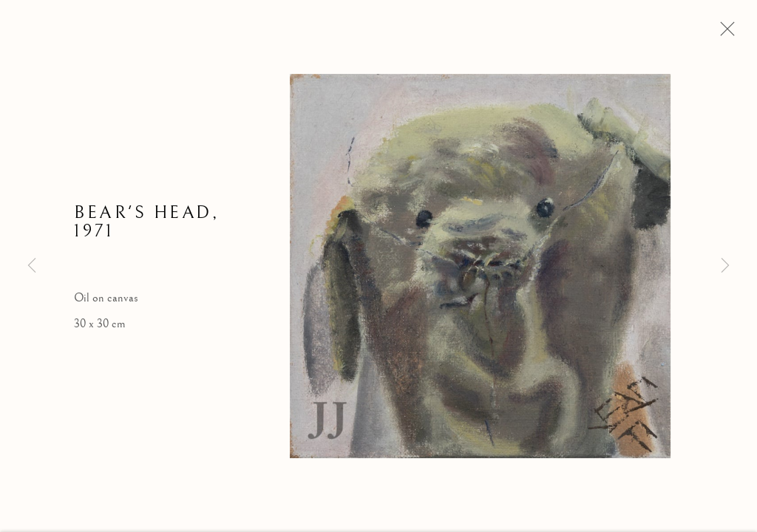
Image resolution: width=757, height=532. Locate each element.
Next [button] (725, 266)
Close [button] (724, 33)
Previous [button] (32, 266)
